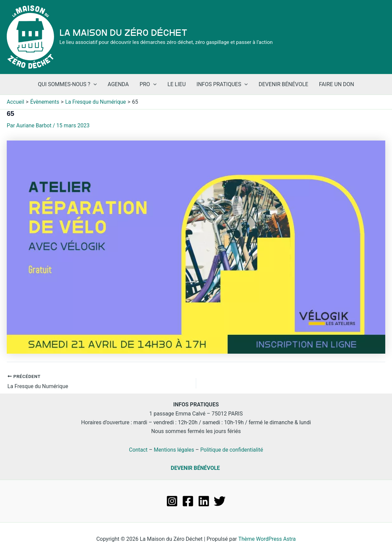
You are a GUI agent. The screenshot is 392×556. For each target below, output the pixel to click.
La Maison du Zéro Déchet (123, 33)
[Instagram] (172, 501)
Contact (137, 449)
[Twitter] (220, 501)
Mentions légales (173, 449)
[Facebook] (188, 501)
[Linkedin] (204, 501)
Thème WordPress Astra (267, 539)
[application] (94, 84)
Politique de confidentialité (232, 449)
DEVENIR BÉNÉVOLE (195, 468)
